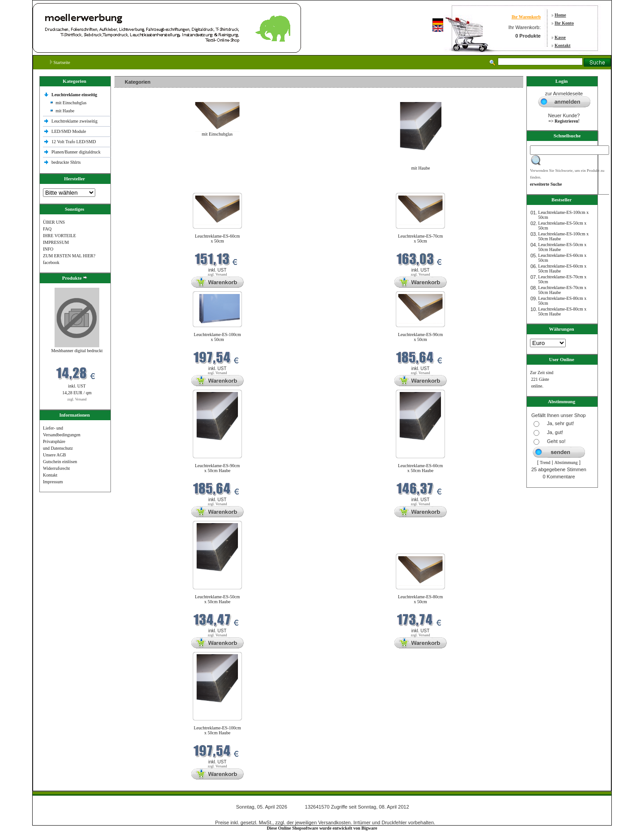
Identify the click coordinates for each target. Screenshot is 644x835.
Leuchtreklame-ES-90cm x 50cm (421, 337)
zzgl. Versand (77, 399)
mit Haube (65, 111)
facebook (51, 262)
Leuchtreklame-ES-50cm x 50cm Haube (218, 599)
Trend (545, 462)
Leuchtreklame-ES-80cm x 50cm (421, 599)
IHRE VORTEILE (59, 236)
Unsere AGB (54, 455)
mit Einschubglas (71, 103)
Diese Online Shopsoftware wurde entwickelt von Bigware (322, 828)
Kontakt (563, 45)
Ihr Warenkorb (526, 17)
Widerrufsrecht (56, 468)
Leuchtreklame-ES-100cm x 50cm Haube (217, 730)
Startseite (60, 62)
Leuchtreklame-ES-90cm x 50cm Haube (218, 468)
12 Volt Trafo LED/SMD (74, 142)
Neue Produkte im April (138, 187)
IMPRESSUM (56, 242)
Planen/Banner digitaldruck (76, 152)
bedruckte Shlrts (66, 162)
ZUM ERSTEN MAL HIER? (69, 256)
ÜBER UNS (54, 222)
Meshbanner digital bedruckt (77, 351)
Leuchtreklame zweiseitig (75, 121)
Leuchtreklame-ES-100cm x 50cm (217, 337)
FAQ (47, 229)
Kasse (560, 37)
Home (560, 15)
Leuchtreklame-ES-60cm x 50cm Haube (421, 468)
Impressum (53, 482)
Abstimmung (566, 462)
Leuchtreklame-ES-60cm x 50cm (218, 239)
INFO (48, 249)
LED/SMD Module (69, 131)
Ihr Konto (564, 23)
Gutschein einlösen (60, 462)
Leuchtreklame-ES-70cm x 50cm (421, 239)
